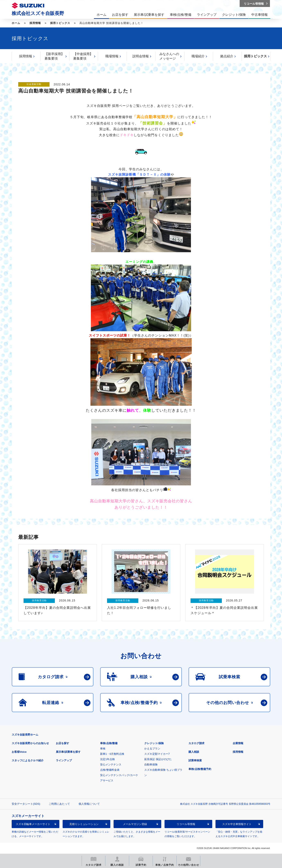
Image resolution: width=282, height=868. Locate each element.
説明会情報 (141, 56)
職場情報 (112, 56)
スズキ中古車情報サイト (237, 824)
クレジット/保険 (154, 743)
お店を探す (63, 743)
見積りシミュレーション (84, 824)
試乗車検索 (195, 760)
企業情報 (238, 743)
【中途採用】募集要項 (83, 56)
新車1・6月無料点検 (112, 754)
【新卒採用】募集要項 (54, 56)
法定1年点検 (107, 759)
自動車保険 (151, 765)
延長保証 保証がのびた (158, 759)
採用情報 (35, 23)
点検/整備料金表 (110, 770)
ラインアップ (64, 760)
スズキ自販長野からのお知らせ (30, 743)
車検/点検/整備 (109, 743)
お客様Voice (19, 752)
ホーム (16, 23)
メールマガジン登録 (135, 824)
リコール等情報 (186, 824)
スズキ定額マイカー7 (157, 754)
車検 (103, 749)
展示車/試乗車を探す (68, 752)
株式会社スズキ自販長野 (38, 13)
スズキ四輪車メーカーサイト (33, 824)
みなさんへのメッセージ (169, 56)
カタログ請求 (196, 743)
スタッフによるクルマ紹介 (28, 760)
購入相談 (194, 752)
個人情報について (89, 804)
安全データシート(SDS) (26, 804)
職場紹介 (198, 56)
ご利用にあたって (59, 804)
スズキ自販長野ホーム (25, 735)
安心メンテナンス (111, 765)
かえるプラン (152, 749)
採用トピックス (60, 23)
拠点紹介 (227, 56)
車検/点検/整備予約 (200, 769)
